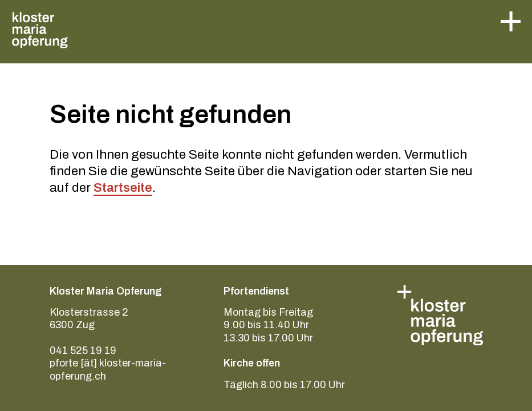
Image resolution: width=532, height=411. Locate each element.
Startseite (123, 188)
